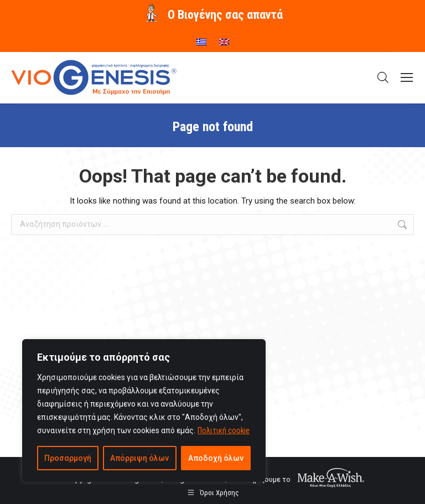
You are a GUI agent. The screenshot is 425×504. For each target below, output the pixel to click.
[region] (144, 411)
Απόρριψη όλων (139, 458)
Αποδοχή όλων (216, 458)
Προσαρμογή (68, 458)
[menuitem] (201, 38)
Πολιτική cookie (224, 430)
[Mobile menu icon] (407, 77)
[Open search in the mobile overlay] (383, 77)
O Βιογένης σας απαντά (225, 15)
